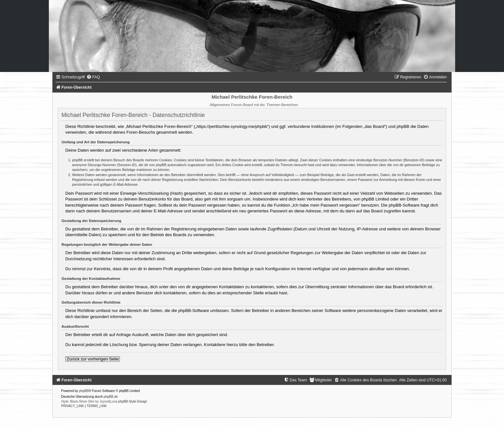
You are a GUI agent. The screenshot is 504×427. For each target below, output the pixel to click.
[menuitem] (93, 77)
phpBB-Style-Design (133, 401)
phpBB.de (111, 397)
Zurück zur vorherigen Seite (93, 359)
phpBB (84, 391)
